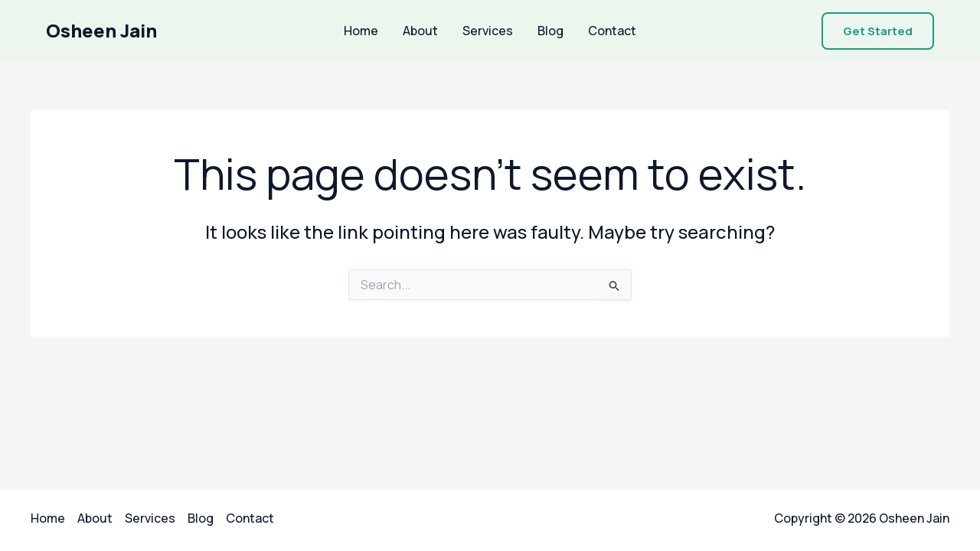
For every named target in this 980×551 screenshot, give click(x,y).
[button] (878, 31)
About (420, 31)
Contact (612, 31)
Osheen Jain (101, 30)
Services (488, 31)
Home (361, 31)
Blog (550, 31)
